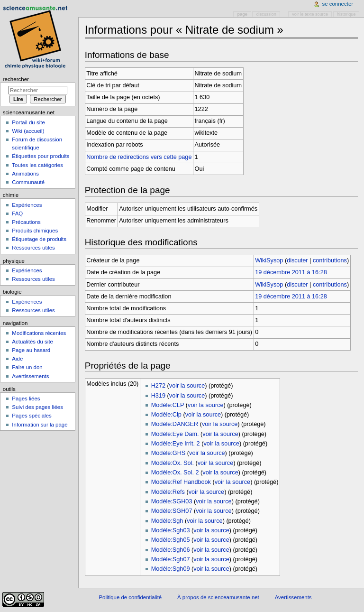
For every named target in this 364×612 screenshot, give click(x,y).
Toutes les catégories (37, 165)
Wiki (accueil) (28, 131)
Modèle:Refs (168, 492)
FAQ (17, 213)
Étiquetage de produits (39, 239)
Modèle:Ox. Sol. (173, 463)
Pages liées (26, 399)
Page (242, 14)
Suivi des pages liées (37, 407)
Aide (17, 359)
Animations (25, 174)
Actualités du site (32, 342)
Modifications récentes (39, 333)
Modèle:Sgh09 (171, 569)
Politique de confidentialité (130, 597)
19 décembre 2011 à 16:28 (291, 272)
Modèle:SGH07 (172, 511)
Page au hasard (31, 350)
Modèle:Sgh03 (171, 530)
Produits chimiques (35, 231)
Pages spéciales (32, 416)
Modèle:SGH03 (172, 501)
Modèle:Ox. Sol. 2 (175, 473)
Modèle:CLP (168, 405)
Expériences (27, 205)
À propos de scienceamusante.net (218, 597)
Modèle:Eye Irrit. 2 (176, 444)
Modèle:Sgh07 (171, 559)
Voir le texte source (310, 14)
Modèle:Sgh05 (171, 540)
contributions (330, 260)
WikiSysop (269, 260)
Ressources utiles (33, 248)
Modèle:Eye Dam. (175, 434)
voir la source (187, 386)
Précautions (26, 222)
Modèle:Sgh (167, 521)
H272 (158, 386)
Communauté (28, 182)
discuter (297, 260)
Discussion (266, 14)
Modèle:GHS (168, 453)
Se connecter (338, 4)
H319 (158, 396)
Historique (346, 14)
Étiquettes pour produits (41, 156)
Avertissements (30, 376)
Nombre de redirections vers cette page (139, 157)
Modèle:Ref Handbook (181, 482)
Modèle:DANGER (175, 424)
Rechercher (16, 79)
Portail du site (28, 122)
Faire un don (27, 367)
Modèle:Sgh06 (171, 550)
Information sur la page (40, 425)
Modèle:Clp (166, 415)
